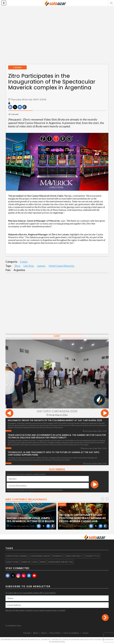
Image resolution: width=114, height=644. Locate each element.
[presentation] (9, 414)
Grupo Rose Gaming (17, 556)
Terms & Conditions (71, 633)
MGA (35, 562)
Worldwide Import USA (60, 562)
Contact (85, 633)
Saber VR (26, 562)
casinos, (42, 266)
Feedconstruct (74, 556)
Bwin (43, 562)
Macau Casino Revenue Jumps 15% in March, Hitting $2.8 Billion (30, 520)
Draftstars (12, 562)
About (36, 633)
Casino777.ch (92, 556)
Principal (27, 633)
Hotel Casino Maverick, (62, 266)
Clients (44, 633)
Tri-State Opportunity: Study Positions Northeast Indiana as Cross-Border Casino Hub (82, 518)
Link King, (29, 266)
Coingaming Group (40, 556)
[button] (111, 3)
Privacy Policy (55, 633)
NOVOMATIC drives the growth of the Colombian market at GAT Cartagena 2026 (55, 420)
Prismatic (58, 556)
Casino (24, 262)
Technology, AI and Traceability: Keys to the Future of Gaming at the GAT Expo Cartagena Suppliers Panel (54, 454)
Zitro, (18, 266)
